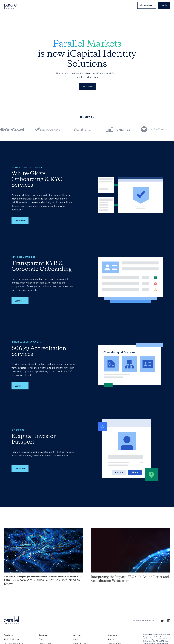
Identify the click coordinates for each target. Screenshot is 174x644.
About (111, 639)
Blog (41, 639)
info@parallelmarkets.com (143, 620)
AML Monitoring (12, 639)
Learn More (20, 220)
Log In (76, 639)
